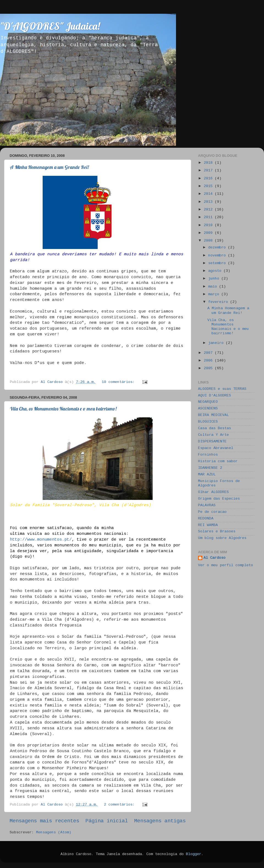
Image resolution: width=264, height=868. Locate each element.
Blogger (194, 854)
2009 (209, 233)
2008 (209, 241)
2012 (209, 210)
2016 (209, 179)
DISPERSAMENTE (212, 442)
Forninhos (208, 455)
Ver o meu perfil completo (226, 566)
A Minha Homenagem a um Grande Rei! (49, 167)
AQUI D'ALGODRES (215, 396)
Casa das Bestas (215, 428)
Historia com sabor (218, 462)
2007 (209, 353)
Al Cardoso (215, 558)
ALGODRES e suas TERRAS (222, 389)
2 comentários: (120, 805)
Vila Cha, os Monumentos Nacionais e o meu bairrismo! (63, 409)
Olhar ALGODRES (213, 492)
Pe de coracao (212, 512)
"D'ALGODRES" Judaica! (50, 26)
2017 (209, 171)
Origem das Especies (219, 499)
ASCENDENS (208, 409)
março (215, 295)
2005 (209, 369)
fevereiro (219, 302)
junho (215, 279)
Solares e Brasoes (217, 532)
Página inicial (107, 821)
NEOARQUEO (208, 402)
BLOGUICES (208, 422)
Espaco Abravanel (216, 448)
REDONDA (206, 519)
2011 (209, 217)
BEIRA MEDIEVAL (213, 415)
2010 (209, 225)
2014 (209, 194)
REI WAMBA (208, 525)
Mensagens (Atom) (54, 833)
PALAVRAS (207, 506)
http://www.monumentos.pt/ (41, 540)
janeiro (217, 343)
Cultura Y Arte (213, 435)
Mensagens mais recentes (44, 821)
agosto (216, 271)
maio (214, 287)
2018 (209, 163)
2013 (209, 202)
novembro (218, 256)
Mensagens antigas (160, 821)
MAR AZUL (207, 475)
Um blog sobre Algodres (222, 538)
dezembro (218, 248)
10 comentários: (119, 382)
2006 (209, 361)
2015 (209, 186)
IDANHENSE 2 (210, 468)
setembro (218, 263)
